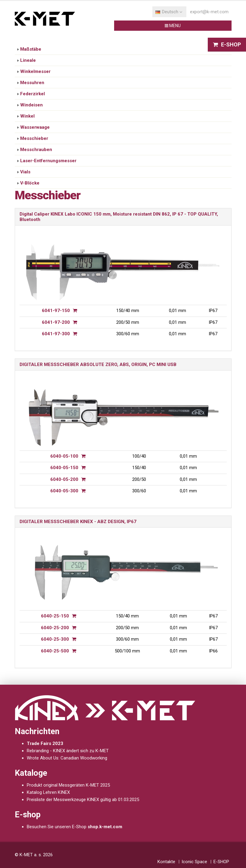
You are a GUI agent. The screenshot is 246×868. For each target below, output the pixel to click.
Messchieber (34, 138)
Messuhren (32, 83)
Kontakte (166, 862)
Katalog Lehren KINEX (48, 792)
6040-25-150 (55, 616)
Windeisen (31, 105)
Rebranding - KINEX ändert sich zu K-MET (68, 751)
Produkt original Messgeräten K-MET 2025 (68, 785)
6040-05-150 (64, 468)
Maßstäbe (31, 49)
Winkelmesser (35, 71)
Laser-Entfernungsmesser (48, 161)
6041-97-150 (56, 311)
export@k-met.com (209, 12)
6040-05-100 (64, 456)
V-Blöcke (30, 183)
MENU (177, 26)
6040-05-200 (64, 479)
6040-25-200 (55, 628)
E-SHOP (221, 862)
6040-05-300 (64, 491)
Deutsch (169, 12)
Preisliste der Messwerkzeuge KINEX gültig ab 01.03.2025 (83, 800)
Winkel (27, 116)
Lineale (28, 60)
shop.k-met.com (105, 827)
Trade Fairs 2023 (45, 743)
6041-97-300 (56, 334)
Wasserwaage (35, 127)
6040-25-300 (55, 639)
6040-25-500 (55, 651)
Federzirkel (33, 94)
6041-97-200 (56, 322)
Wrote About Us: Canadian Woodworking (67, 758)
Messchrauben (36, 150)
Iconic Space (194, 862)
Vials (25, 172)
